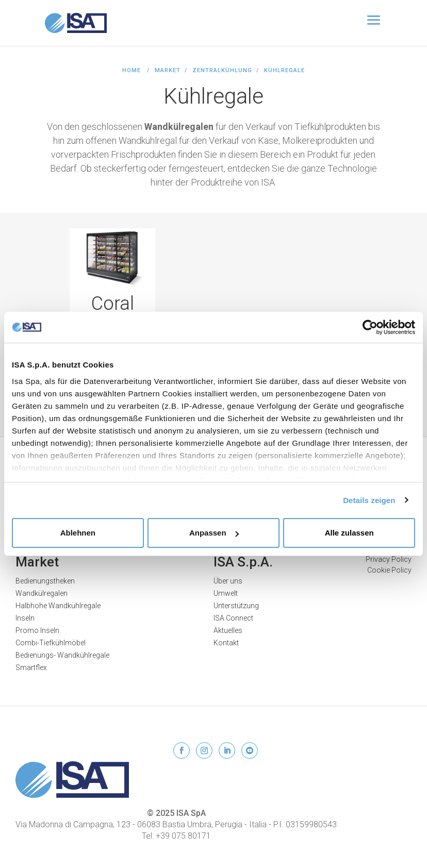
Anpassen (214, 533)
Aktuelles (228, 630)
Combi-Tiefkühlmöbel (51, 643)
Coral (113, 304)
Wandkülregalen (42, 593)
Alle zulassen (349, 533)
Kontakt (226, 643)
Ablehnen (78, 533)
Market (37, 562)
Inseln (25, 618)
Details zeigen (369, 500)
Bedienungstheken (45, 581)
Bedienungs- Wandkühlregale (62, 655)
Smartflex (31, 667)
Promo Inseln (37, 630)
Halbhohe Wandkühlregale (58, 606)
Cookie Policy (389, 570)
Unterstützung (236, 606)
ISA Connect (233, 618)
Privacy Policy (389, 559)
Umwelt (226, 593)
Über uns (228, 581)
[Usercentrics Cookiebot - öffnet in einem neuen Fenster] (370, 327)
